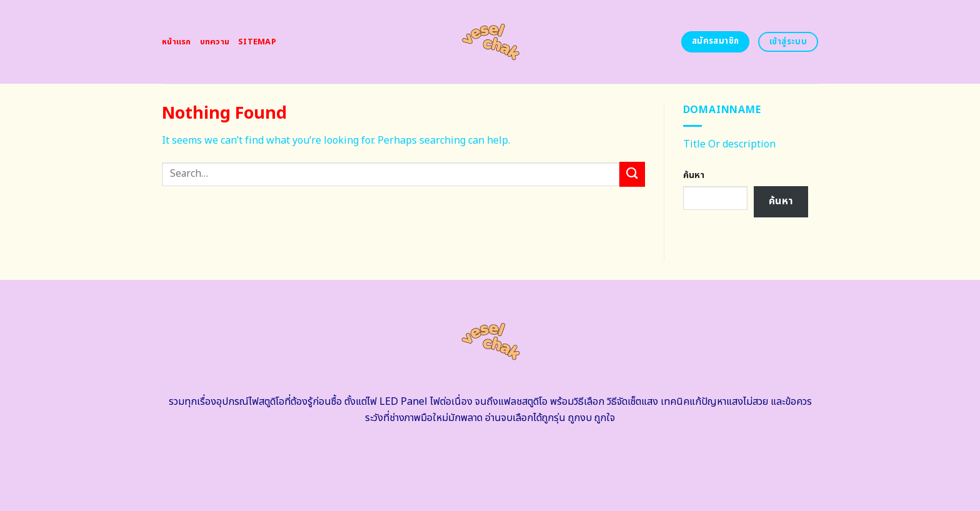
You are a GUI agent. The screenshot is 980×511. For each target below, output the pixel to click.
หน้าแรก (177, 42)
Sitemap (257, 42)
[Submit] (632, 174)
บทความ (215, 42)
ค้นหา (694, 175)
